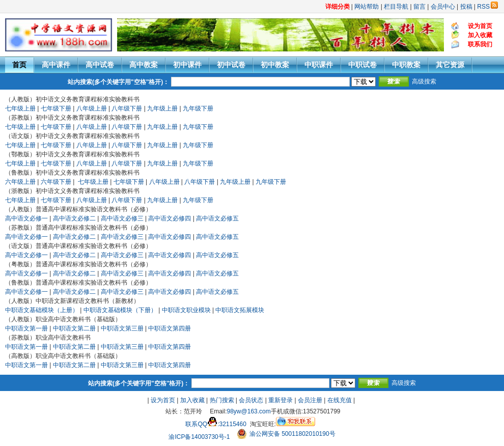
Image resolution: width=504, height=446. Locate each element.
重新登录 (281, 400)
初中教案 (275, 65)
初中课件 (187, 65)
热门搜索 (222, 400)
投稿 (466, 7)
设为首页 (163, 400)
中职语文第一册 (26, 328)
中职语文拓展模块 (240, 310)
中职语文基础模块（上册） (42, 310)
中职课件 (319, 65)
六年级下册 (56, 182)
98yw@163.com (249, 411)
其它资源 (450, 65)
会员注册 (310, 400)
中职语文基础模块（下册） (120, 310)
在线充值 (340, 400)
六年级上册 (20, 182)
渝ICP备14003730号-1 (199, 437)
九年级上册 (162, 108)
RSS (487, 7)
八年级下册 (127, 108)
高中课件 (56, 65)
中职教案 (406, 65)
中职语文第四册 (170, 328)
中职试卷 (362, 65)
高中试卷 (100, 65)
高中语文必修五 (217, 218)
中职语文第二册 (74, 328)
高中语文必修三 (122, 218)
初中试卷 (231, 65)
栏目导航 (396, 7)
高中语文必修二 (74, 218)
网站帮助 (367, 7)
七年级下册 (56, 108)
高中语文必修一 (26, 218)
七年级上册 (20, 108)
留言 (419, 7)
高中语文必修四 (170, 218)
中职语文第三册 (122, 328)
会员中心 (443, 7)
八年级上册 (92, 108)
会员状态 (251, 400)
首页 (19, 65)
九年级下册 (198, 108)
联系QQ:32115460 (216, 424)
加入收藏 (192, 400)
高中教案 (144, 65)
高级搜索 (424, 81)
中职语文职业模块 (186, 310)
